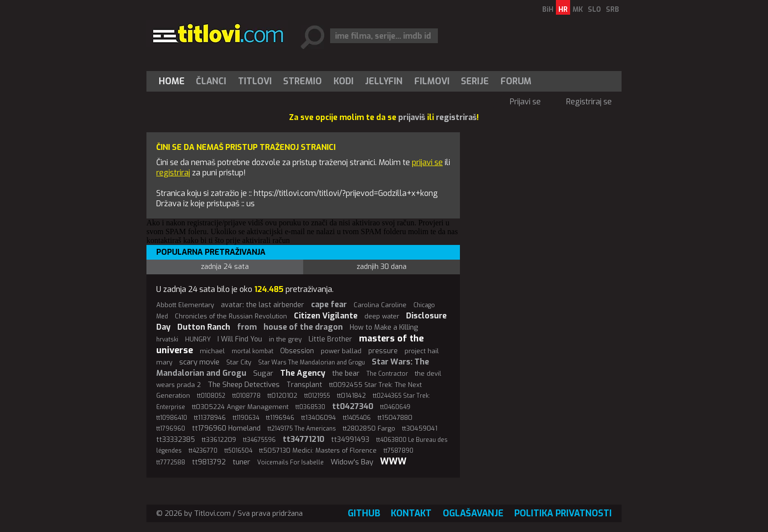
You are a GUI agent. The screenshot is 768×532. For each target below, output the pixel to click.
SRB (612, 10)
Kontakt (411, 513)
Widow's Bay (352, 462)
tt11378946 (210, 418)
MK (578, 10)
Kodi (344, 81)
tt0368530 (310, 407)
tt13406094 (319, 418)
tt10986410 (172, 418)
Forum (516, 81)
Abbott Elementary (185, 305)
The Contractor (387, 374)
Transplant (304, 385)
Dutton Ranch (204, 327)
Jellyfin (384, 81)
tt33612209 (219, 440)
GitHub (364, 513)
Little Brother (330, 339)
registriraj (173, 173)
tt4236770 (203, 451)
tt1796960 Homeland (226, 428)
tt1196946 (280, 418)
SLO (594, 10)
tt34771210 (303, 439)
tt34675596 (259, 440)
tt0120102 (282, 396)
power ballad (341, 351)
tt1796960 (171, 429)
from (247, 327)
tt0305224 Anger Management (240, 407)
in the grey (285, 339)
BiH (548, 10)
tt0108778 (246, 396)
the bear (346, 373)
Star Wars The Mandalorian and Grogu (312, 363)
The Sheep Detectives (244, 385)
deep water (382, 316)
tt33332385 (176, 440)
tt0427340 (353, 406)
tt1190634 (246, 418)
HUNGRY (198, 339)
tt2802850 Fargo (369, 428)
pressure (383, 351)
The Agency (303, 373)
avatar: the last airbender (263, 305)
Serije (475, 81)
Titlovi (255, 81)
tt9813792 (209, 462)
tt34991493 (350, 440)
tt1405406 (357, 418)
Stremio (302, 81)
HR (563, 10)
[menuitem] (174, 81)
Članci (211, 81)
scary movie (199, 362)
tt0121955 (317, 396)
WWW (393, 461)
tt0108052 (211, 396)
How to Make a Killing (384, 327)
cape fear (329, 304)
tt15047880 (395, 418)
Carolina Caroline (380, 305)
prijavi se (427, 162)
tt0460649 (395, 407)
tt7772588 (171, 462)
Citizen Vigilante (326, 316)
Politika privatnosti (563, 513)
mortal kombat (252, 351)
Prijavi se (525, 102)
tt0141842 (351, 396)
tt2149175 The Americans (302, 429)
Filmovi (432, 81)
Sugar (263, 373)
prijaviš (412, 117)
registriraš (456, 117)
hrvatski (167, 339)
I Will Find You (240, 339)
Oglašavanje (473, 513)
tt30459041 (420, 428)
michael (212, 351)
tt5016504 (238, 451)
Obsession (297, 351)
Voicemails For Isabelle (290, 462)
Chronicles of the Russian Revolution (231, 316)
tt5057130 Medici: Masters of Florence (318, 450)
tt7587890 (398, 451)
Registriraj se (589, 102)
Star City (239, 362)
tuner (241, 462)
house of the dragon (303, 327)
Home (172, 81)
